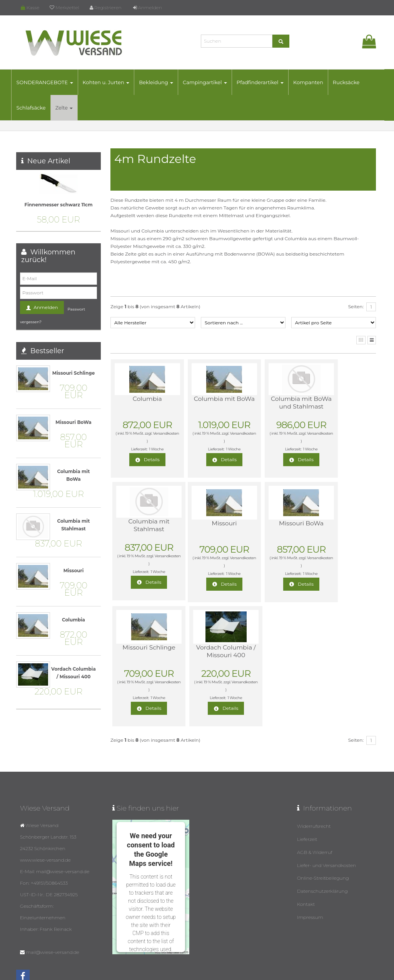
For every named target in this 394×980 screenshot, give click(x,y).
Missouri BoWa (208, 523)
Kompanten (313, 82)
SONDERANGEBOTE (49, 82)
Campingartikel (210, 82)
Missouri (141, 523)
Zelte (69, 108)
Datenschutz (234, 972)
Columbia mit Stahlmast (340, 403)
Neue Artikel (49, 161)
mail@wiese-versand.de (52, 917)
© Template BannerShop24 (194, 972)
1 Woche (150, 449)
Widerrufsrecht (314, 791)
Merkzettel (64, 7)
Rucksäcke (351, 82)
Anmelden (148, 7)
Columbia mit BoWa (208, 403)
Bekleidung (161, 82)
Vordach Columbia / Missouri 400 (340, 531)
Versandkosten (140, 441)
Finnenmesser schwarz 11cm (58, 205)
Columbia (142, 399)
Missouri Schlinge (274, 523)
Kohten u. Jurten (111, 82)
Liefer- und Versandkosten (326, 828)
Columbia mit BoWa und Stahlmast (274, 406)
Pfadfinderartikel (265, 82)
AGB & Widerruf (315, 815)
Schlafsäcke (36, 108)
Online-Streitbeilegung (323, 840)
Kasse (30, 7)
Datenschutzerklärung (322, 852)
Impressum (310, 877)
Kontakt (306, 865)
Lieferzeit (307, 803)
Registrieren (106, 7)
